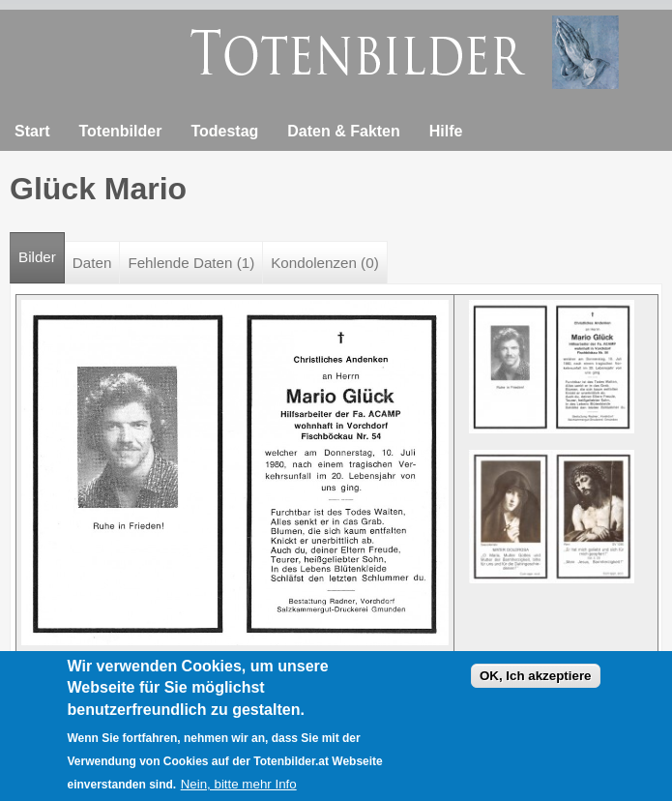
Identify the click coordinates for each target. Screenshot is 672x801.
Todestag (224, 131)
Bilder (42, 249)
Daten (92, 263)
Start (32, 131)
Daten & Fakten (343, 131)
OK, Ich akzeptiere (536, 681)
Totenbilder (120, 131)
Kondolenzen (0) (324, 263)
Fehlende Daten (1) (191, 263)
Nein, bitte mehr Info (239, 789)
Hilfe (446, 131)
